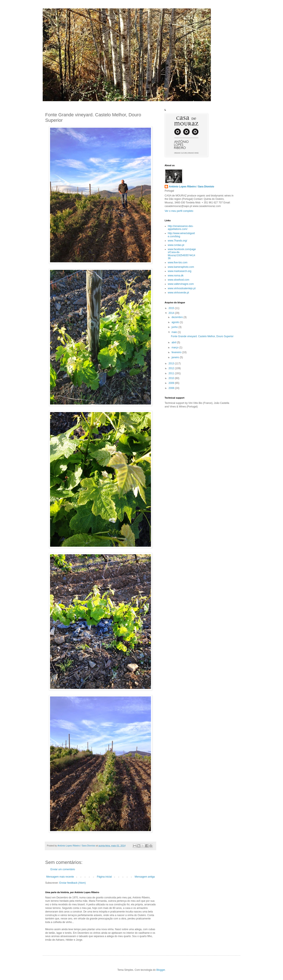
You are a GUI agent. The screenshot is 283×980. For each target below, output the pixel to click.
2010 (172, 378)
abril (174, 342)
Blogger (161, 970)
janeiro (176, 357)
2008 (172, 388)
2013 (172, 363)
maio (175, 332)
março (175, 347)
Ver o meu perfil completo (179, 211)
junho (175, 327)
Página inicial (104, 877)
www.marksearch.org (180, 271)
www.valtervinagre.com (181, 284)
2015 (172, 308)
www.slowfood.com (179, 280)
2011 (172, 373)
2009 (172, 383)
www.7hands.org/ (177, 241)
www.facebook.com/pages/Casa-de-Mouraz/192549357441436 (182, 254)
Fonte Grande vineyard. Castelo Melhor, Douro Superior (202, 336)
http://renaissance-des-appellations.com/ (181, 228)
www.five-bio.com (178, 263)
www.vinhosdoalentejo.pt (182, 288)
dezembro (178, 317)
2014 (172, 313)
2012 (172, 368)
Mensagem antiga (145, 877)
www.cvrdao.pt (176, 245)
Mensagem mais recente (60, 877)
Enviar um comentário (63, 869)
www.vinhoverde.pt (178, 293)
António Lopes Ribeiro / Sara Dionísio (191, 187)
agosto (176, 322)
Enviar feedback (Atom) (72, 883)
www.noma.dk (176, 276)
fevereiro (177, 352)
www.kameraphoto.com (181, 267)
